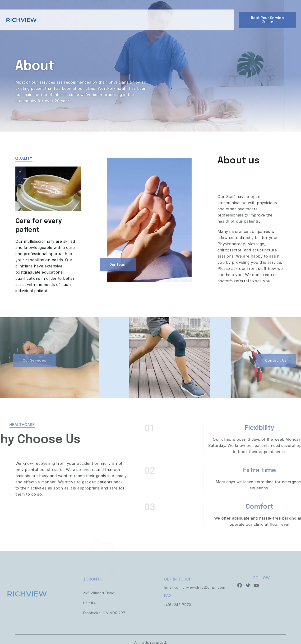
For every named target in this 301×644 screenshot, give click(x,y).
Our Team (128, 13)
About (77, 13)
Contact (111, 21)
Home (56, 13)
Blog (167, 13)
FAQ (150, 13)
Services (101, 13)
